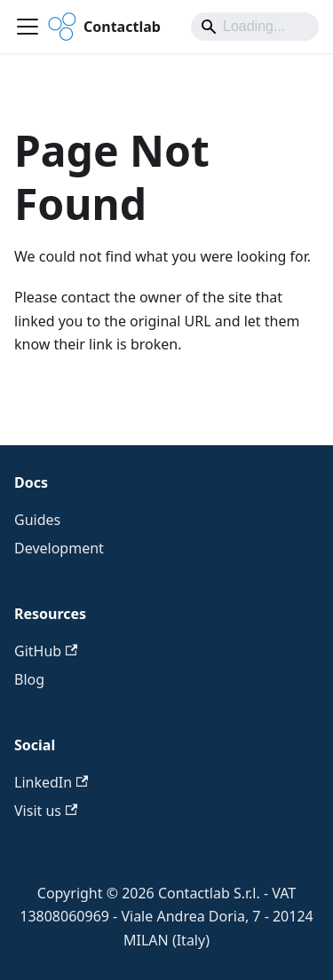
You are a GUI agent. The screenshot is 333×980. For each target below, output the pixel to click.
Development (59, 548)
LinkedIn (51, 782)
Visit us (46, 811)
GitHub (46, 651)
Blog (29, 679)
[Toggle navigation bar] (28, 27)
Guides (37, 520)
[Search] (255, 27)
